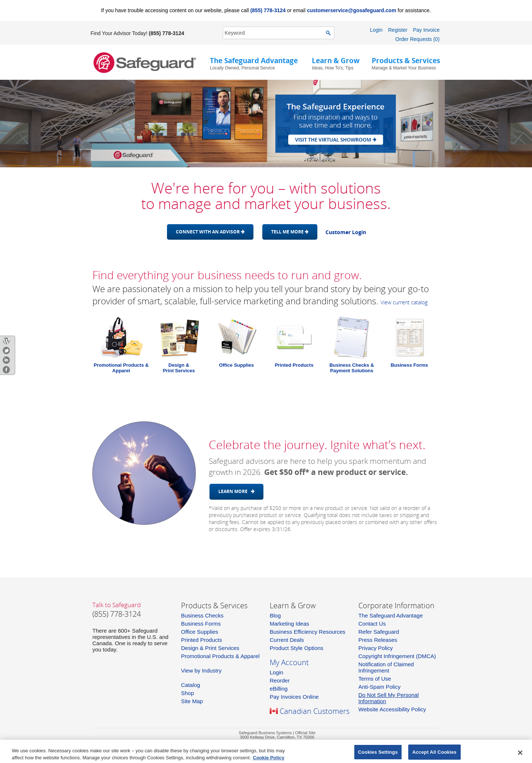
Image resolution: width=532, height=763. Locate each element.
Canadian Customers (315, 711)
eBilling (279, 689)
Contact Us (372, 624)
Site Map (192, 701)
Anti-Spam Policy (379, 687)
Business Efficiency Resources (308, 632)
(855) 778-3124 (268, 10)
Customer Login (346, 232)
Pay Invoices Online (294, 697)
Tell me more (290, 232)
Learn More (236, 491)
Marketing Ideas (289, 624)
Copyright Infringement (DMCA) (397, 656)
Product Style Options (296, 648)
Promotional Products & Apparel (121, 368)
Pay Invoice (426, 30)
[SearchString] (274, 33)
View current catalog (404, 302)
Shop (187, 693)
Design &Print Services (179, 368)
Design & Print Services (210, 648)
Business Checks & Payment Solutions (352, 368)
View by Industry (201, 670)
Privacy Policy (376, 648)
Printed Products (294, 365)
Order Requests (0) (417, 39)
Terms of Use (375, 679)
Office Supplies (237, 365)
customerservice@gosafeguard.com (352, 10)
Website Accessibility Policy (392, 709)
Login (376, 30)
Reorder (280, 680)
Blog (275, 615)
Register (398, 30)
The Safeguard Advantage (391, 615)
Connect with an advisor (210, 232)
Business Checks (202, 615)
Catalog (191, 685)
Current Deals (287, 640)
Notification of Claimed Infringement (386, 667)
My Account (289, 662)
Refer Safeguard (379, 632)
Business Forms (409, 365)
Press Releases (378, 640)
